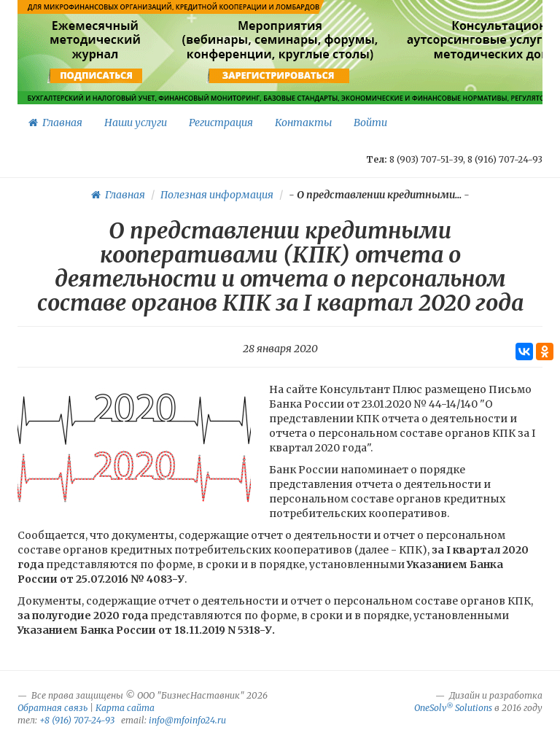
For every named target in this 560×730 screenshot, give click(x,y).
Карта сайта (125, 708)
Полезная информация (217, 195)
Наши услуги (136, 123)
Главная (55, 123)
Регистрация (221, 123)
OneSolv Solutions (453, 708)
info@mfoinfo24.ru (187, 720)
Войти (370, 123)
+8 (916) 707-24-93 (77, 720)
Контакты (303, 123)
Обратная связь (52, 708)
